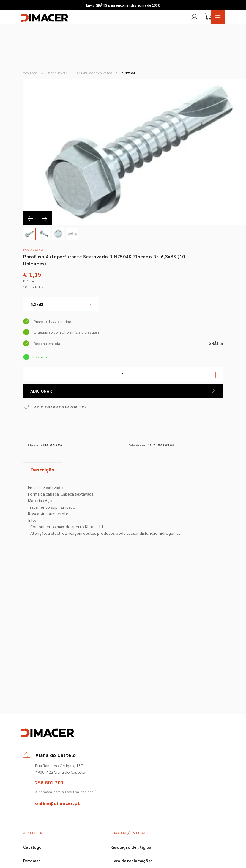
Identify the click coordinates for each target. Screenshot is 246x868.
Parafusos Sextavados (94, 73)
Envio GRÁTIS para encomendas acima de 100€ (123, 5)
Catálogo (30, 73)
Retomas (32, 861)
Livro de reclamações (131, 861)
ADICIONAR (123, 391)
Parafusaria (57, 73)
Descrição (43, 470)
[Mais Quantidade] (216, 374)
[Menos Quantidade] (30, 374)
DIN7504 (128, 73)
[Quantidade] (123, 374)
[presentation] (30, 218)
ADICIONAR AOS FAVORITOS (55, 407)
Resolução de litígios (131, 847)
